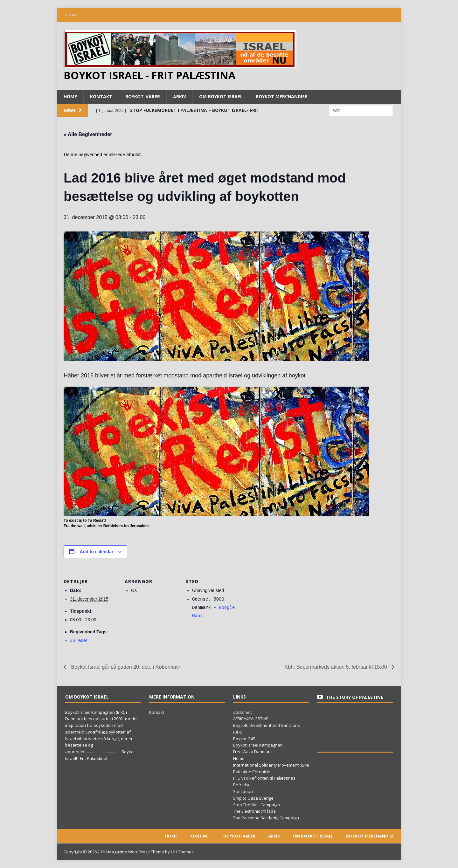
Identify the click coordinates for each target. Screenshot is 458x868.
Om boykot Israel (221, 96)
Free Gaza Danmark (253, 752)
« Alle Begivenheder (88, 134)
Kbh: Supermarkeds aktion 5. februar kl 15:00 (337, 667)
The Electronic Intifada (254, 811)
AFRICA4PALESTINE (251, 719)
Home (70, 96)
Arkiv (180, 96)
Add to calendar (97, 552)
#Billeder (79, 640)
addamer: (243, 712)
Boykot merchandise (281, 96)
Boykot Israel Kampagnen (258, 745)
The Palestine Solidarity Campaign (266, 818)
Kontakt (72, 15)
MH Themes (182, 852)
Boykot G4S (244, 739)
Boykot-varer (143, 96)
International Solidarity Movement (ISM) (271, 765)
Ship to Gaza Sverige (253, 798)
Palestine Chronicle (252, 772)
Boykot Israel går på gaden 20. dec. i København (125, 667)
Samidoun (243, 791)
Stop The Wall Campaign (257, 805)
